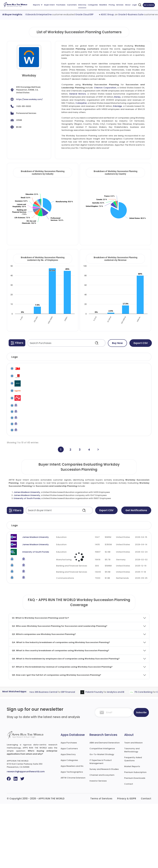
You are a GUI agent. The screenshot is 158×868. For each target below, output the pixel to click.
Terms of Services (101, 863)
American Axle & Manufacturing (31, 418)
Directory (82, 5)
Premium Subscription (135, 836)
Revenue (106, 579)
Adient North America (34, 392)
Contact (129, 848)
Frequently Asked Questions (133, 823)
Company (27, 579)
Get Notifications (136, 564)
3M (25, 369)
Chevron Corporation (105, 88)
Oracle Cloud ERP (89, 14)
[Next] (98, 503)
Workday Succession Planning (135, 372)
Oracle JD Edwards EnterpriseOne (38, 14)
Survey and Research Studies (104, 833)
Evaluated (140, 579)
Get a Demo (149, 5)
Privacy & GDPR (127, 863)
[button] (17, 343)
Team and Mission (133, 807)
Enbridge (117, 106)
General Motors (77, 94)
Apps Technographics (72, 836)
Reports (38, 5)
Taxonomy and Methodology (132, 814)
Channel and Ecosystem (102, 839)
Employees (88, 579)
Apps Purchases (69, 807)
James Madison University (27, 546)
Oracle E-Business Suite (136, 14)
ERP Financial (73, 756)
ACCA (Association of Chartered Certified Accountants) (34, 384)
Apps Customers (69, 813)
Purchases (61, 5)
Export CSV (141, 343)
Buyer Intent (50, 5)
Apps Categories (69, 824)
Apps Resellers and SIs (72, 830)
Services (120, 5)
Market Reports (132, 831)
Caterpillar (81, 103)
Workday (119, 369)
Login (134, 5)
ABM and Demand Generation (105, 807)
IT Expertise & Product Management (101, 826)
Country (123, 579)
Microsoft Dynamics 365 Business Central (39, 756)
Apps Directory (68, 819)
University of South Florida (27, 552)
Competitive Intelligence (102, 813)
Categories (93, 5)
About (128, 5)
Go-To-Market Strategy (102, 819)
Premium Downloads (135, 842)
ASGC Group (112, 14)
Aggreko (27, 404)
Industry (54, 579)
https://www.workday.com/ (29, 99)
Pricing (112, 5)
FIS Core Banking (148, 756)
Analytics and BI (120, 756)
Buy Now (117, 343)
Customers (72, 5)
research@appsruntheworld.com (26, 836)
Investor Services (98, 845)
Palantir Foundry (99, 756)
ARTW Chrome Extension (73, 842)
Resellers (103, 5)
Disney (117, 97)
